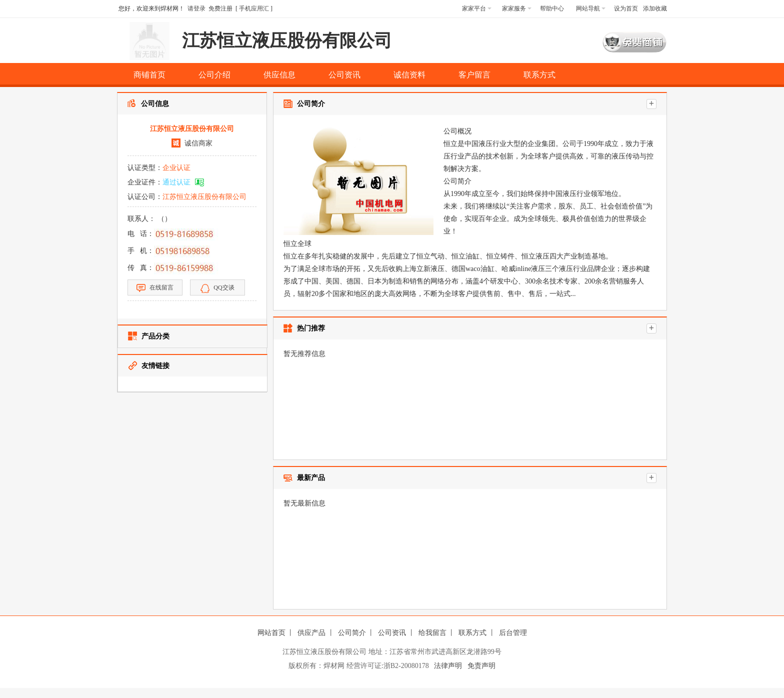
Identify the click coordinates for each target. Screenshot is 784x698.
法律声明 (448, 666)
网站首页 (271, 633)
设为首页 (626, 8)
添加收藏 (655, 8)
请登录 (196, 8)
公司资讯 (392, 633)
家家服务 (517, 8)
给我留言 (432, 633)
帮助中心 (552, 8)
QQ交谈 (217, 288)
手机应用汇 (254, 8)
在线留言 (155, 288)
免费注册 (220, 8)
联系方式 (472, 633)
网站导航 (591, 8)
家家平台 (477, 8)
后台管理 (513, 633)
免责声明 (481, 666)
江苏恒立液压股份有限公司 (204, 197)
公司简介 (352, 633)
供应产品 (311, 633)
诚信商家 (198, 143)
